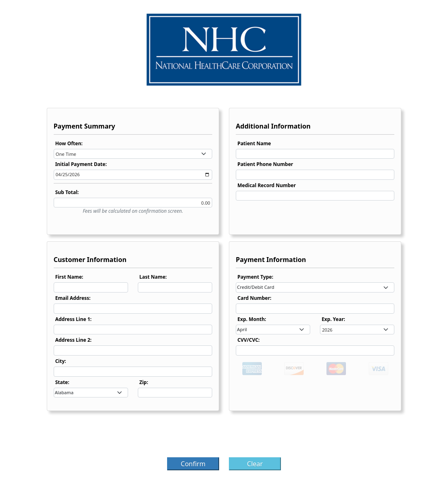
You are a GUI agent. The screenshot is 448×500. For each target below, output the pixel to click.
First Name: (69, 277)
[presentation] (224, 437)
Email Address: (73, 298)
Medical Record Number (267, 185)
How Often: (69, 143)
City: (61, 361)
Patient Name (254, 143)
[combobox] (133, 154)
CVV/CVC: (249, 340)
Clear (255, 464)
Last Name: (153, 277)
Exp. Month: (252, 319)
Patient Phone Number (265, 164)
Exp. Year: (333, 319)
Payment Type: (255, 277)
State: (62, 382)
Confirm (193, 464)
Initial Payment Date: (81, 164)
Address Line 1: (74, 319)
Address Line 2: (74, 340)
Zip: (144, 382)
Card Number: (254, 298)
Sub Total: (67, 192)
